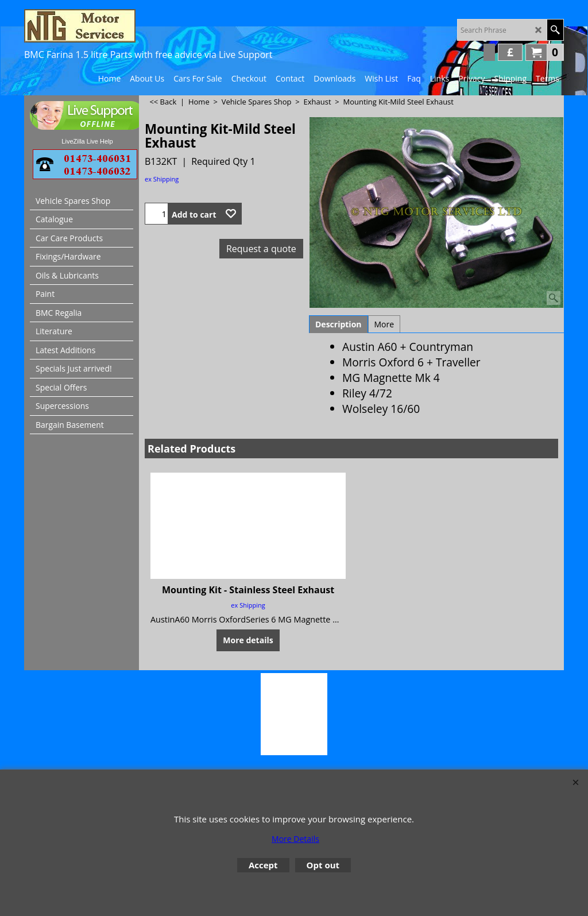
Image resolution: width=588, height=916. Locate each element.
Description (339, 324)
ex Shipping (162, 179)
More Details (295, 839)
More (384, 324)
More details (248, 640)
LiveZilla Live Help (87, 141)
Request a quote (261, 249)
